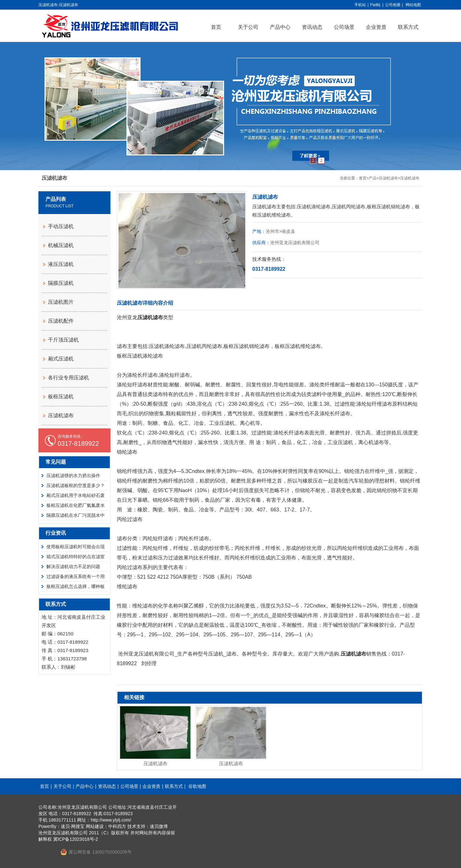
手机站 (360, 5)
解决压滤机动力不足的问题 (73, 566)
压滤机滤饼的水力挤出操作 (73, 475)
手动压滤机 (61, 226)
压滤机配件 (61, 321)
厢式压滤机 (61, 359)
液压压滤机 (61, 264)
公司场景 (344, 27)
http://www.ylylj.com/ (111, 820)
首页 (216, 27)
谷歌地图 (197, 786)
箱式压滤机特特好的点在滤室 (76, 557)
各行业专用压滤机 (69, 378)
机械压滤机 (61, 245)
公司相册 (393, 5)
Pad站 (375, 5)
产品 (373, 178)
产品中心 (280, 27)
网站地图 (413, 5)
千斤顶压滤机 (63, 340)
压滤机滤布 (388, 178)
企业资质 (376, 27)
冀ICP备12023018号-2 (76, 839)
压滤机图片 (61, 302)
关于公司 (248, 27)
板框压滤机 (61, 397)
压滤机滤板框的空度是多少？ (76, 485)
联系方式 (408, 27)
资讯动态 (312, 27)
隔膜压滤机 (61, 283)
